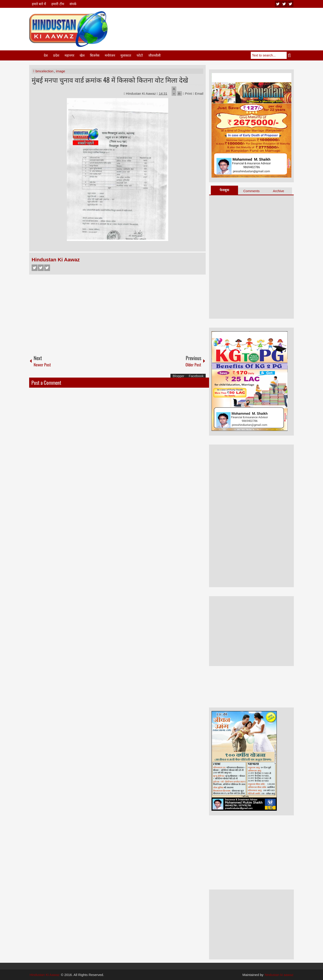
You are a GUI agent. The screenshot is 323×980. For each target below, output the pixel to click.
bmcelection (44, 71)
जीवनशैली (154, 55)
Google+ (47, 268)
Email (198, 93)
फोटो (140, 55)
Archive (278, 191)
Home (36, 55)
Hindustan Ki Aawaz (141, 93)
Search (290, 55)
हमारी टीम (58, 4)
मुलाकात (126, 55)
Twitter (41, 268)
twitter (284, 4)
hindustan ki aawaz (279, 975)
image (60, 71)
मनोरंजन (110, 55)
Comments (252, 191)
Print (187, 93)
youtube (278, 4)
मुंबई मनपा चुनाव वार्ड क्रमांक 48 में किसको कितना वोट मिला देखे (110, 80)
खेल (82, 55)
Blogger (179, 376)
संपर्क (73, 4)
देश (46, 55)
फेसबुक (224, 190)
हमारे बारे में (39, 4)
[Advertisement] (212, 22)
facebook (290, 4)
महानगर (69, 55)
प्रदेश (56, 55)
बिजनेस (95, 55)
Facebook (35, 268)
